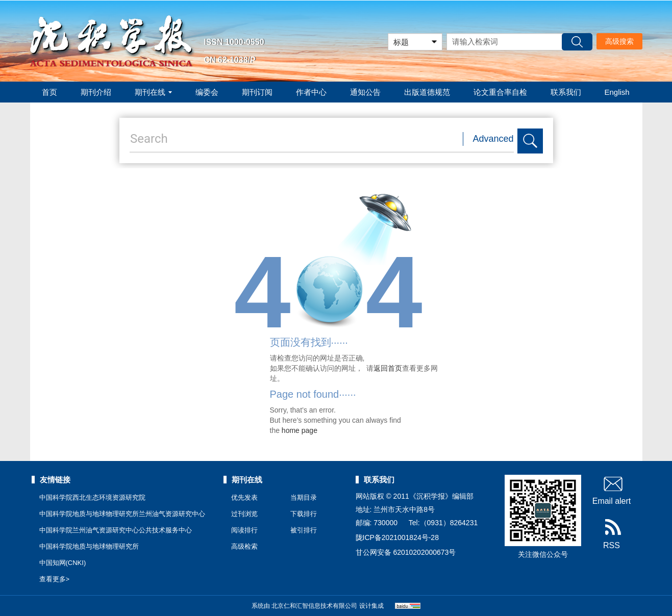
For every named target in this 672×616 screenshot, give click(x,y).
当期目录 (304, 497)
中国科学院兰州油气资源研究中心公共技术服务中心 (116, 530)
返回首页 (388, 368)
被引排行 (304, 530)
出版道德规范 (427, 92)
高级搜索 (619, 41)
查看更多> (55, 579)
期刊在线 (153, 92)
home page (300, 430)
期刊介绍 (96, 92)
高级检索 (244, 546)
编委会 (207, 92)
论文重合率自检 (500, 92)
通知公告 (365, 92)
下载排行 (304, 514)
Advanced (493, 139)
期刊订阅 (257, 92)
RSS (612, 534)
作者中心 (311, 92)
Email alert (612, 490)
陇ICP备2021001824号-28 (397, 537)
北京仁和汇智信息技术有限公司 (314, 606)
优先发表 (244, 497)
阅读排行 (244, 530)
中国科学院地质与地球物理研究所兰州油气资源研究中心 (122, 514)
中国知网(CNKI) (63, 563)
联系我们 (566, 92)
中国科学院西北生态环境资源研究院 (92, 497)
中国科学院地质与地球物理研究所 (89, 546)
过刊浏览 (244, 514)
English (617, 92)
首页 (49, 92)
